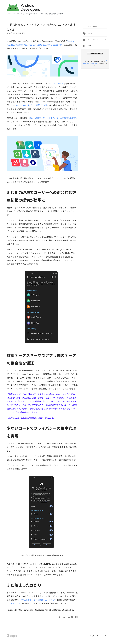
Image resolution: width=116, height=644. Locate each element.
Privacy (100, 636)
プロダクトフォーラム (95, 62)
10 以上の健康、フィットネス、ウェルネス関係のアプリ (53, 118)
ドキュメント (26, 600)
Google (92, 636)
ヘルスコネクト (56, 83)
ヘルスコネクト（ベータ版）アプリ (32, 105)
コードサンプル (15, 603)
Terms (107, 636)
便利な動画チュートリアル (45, 600)
